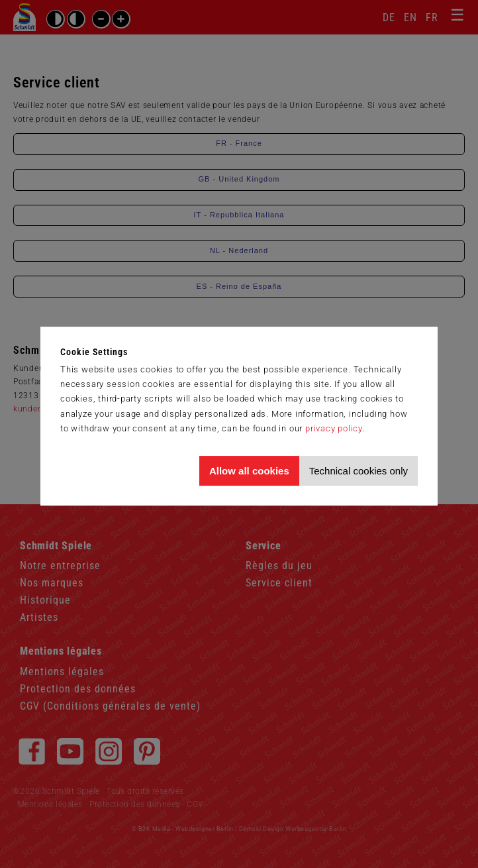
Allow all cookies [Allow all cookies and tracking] (249, 471)
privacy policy (334, 428)
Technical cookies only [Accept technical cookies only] (358, 471)
